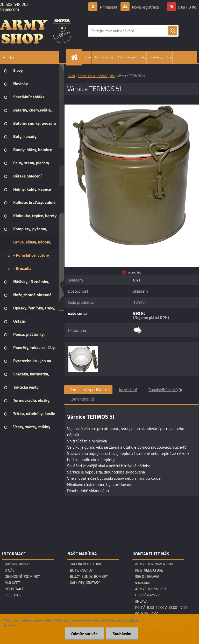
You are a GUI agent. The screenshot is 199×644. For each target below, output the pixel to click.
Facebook (13, 595)
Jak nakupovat (105, 57)
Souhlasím (122, 634)
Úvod (71, 76)
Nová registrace (145, 7)
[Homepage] (75, 57)
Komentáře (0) (82, 399)
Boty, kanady (81, 570)
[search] (173, 31)
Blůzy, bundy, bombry (89, 576)
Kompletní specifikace (88, 390)
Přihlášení (108, 7)
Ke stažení (128, 390)
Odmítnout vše (84, 634)
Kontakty (156, 57)
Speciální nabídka (86, 564)
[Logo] (36, 31)
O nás (87, 57)
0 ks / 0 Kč (187, 7)
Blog (169, 57)
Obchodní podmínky (132, 57)
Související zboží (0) (165, 390)
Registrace (14, 589)
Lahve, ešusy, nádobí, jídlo (96, 76)
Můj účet (12, 583)
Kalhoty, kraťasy (85, 583)
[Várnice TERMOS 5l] (132, 107)
